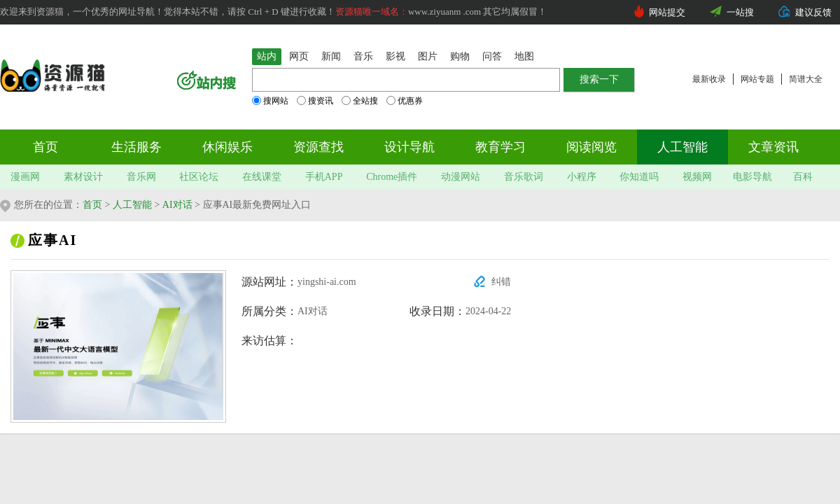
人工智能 (682, 147)
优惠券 (405, 101)
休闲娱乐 (227, 147)
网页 (299, 56)
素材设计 (83, 177)
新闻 (331, 56)
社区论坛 (199, 177)
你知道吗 (639, 177)
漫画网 (25, 177)
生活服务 (136, 147)
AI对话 (177, 205)
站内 (267, 56)
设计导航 (409, 147)
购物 (460, 56)
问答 (492, 56)
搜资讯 (315, 101)
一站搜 (740, 12)
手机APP (324, 177)
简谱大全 (806, 79)
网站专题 (757, 79)
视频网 (697, 177)
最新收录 (709, 79)
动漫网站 (461, 177)
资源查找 (318, 147)
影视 (395, 56)
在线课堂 (262, 177)
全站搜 (360, 101)
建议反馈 (813, 12)
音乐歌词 (524, 177)
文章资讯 (773, 147)
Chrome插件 (392, 177)
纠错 (501, 282)
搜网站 (270, 101)
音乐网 (141, 177)
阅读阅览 (591, 147)
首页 (45, 147)
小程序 (582, 177)
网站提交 (667, 12)
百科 (803, 177)
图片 (428, 56)
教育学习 (500, 147)
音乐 (363, 56)
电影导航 (752, 177)
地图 (524, 56)
